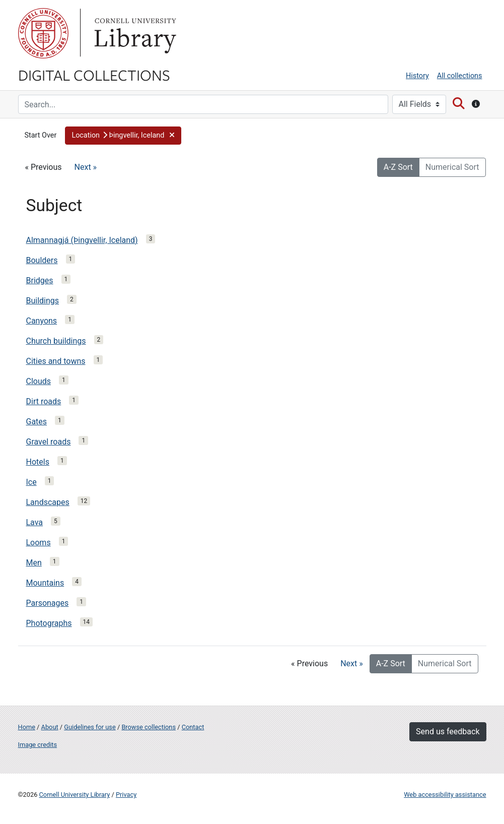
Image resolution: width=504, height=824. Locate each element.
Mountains (45, 583)
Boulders (42, 260)
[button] (123, 136)
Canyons (42, 321)
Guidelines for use (90, 727)
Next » (86, 167)
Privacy (126, 795)
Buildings (43, 301)
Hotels (38, 462)
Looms (39, 543)
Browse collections (149, 727)
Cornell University (43, 33)
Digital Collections (94, 75)
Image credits (38, 745)
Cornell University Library (75, 795)
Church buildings (56, 341)
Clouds (39, 381)
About (50, 727)
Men (34, 563)
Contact (193, 727)
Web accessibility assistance (445, 795)
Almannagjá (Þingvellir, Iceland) (82, 240)
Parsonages (48, 603)
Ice (31, 482)
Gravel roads (49, 442)
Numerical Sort (452, 167)
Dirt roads (44, 401)
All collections (460, 76)
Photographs (49, 623)
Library (134, 33)
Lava (35, 522)
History (417, 76)
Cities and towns (56, 361)
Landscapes (48, 502)
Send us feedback (448, 732)
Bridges (40, 280)
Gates (37, 422)
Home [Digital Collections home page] (27, 727)
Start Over (41, 135)
